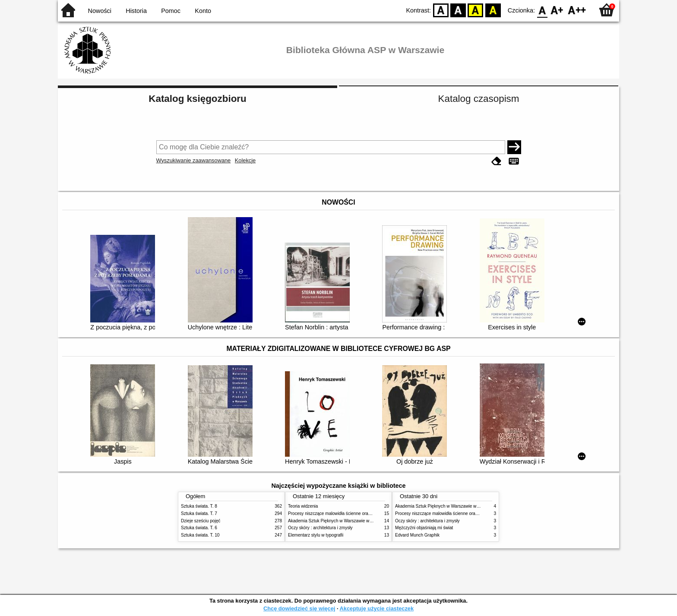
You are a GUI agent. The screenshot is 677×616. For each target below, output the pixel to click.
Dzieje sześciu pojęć (201, 521)
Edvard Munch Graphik (417, 535)
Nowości (100, 11)
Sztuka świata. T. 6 (199, 528)
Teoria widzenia (303, 506)
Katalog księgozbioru (197, 99)
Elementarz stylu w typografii (316, 535)
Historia (136, 11)
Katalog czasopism (479, 99)
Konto (203, 11)
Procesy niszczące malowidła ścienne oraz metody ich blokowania (352, 513)
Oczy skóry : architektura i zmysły (320, 528)
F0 (542, 10)
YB (476, 10)
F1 (557, 10)
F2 (577, 10)
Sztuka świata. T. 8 (199, 506)
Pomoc (171, 11)
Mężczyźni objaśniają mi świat (424, 528)
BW (458, 10)
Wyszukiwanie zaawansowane (194, 160)
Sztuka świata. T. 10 (200, 535)
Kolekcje (245, 160)
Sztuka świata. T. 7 (199, 513)
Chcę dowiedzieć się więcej (299, 608)
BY (493, 10)
